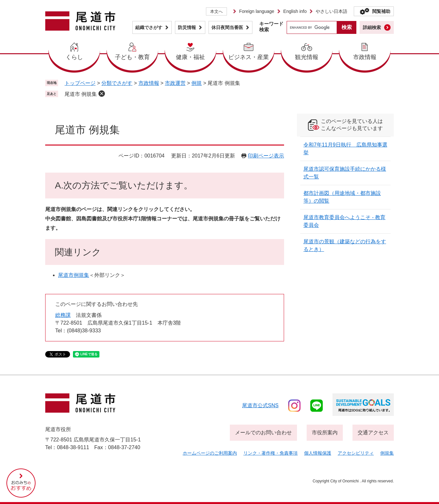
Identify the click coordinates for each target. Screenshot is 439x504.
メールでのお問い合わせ (263, 433)
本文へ (216, 11)
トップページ (80, 83)
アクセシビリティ (356, 453)
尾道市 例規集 (81, 94)
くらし (74, 57)
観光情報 (307, 57)
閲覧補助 (381, 11)
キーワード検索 (271, 27)
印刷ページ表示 (266, 156)
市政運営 (175, 83)
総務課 (63, 315)
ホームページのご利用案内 (210, 453)
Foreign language (257, 11)
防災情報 (187, 27)
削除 (102, 94)
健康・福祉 (190, 57)
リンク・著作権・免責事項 (271, 453)
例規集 (387, 453)
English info (295, 11)
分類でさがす (117, 83)
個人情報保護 (318, 453)
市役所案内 (325, 433)
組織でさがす (149, 27)
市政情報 (365, 57)
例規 (197, 83)
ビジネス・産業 (249, 57)
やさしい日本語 (332, 11)
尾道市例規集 (74, 275)
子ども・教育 (132, 57)
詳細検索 (372, 27)
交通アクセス (373, 433)
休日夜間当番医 (227, 27)
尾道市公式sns (260, 405)
